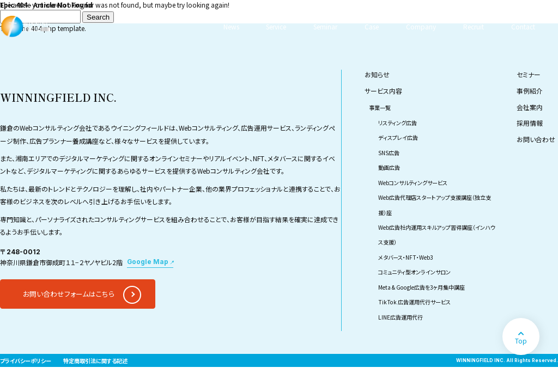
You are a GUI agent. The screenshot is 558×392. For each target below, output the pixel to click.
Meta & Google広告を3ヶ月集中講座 (421, 287)
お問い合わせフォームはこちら (69, 294)
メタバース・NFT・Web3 (406, 257)
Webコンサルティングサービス (413, 183)
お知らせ (377, 74)
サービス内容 (383, 91)
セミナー (529, 74)
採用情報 (530, 123)
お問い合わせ (536, 139)
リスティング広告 (398, 123)
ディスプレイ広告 (398, 137)
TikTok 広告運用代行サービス (414, 302)
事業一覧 (380, 108)
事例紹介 (530, 91)
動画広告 (389, 167)
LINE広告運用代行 (401, 317)
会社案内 (530, 107)
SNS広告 (389, 153)
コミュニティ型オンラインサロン (414, 272)
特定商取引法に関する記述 (95, 361)
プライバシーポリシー (26, 361)
